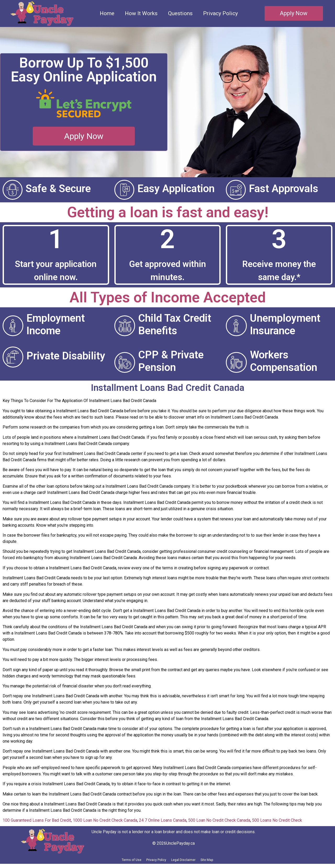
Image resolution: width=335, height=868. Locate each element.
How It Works (141, 13)
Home (107, 13)
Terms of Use (115, 862)
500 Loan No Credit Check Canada (219, 820)
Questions (180, 13)
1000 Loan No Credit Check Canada (105, 820)
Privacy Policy (220, 13)
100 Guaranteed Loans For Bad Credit (37, 820)
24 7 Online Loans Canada (163, 820)
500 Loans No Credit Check (277, 820)
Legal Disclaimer (190, 862)
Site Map (224, 862)
